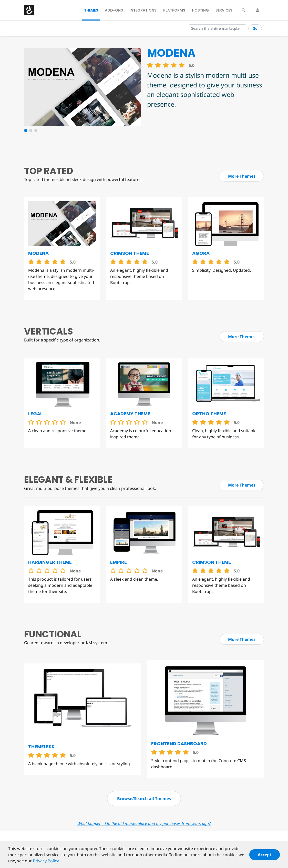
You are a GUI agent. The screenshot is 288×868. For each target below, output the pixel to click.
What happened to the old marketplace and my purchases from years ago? (144, 823)
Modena (38, 253)
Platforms (174, 10)
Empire (119, 562)
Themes (91, 10)
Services (224, 10)
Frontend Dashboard (179, 744)
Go (255, 28)
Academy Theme (130, 414)
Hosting (200, 10)
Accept (265, 857)
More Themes (242, 176)
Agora (201, 253)
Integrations (143, 10)
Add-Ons (114, 10)
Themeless (41, 747)
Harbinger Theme (50, 562)
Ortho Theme (209, 414)
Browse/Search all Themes (144, 799)
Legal (35, 414)
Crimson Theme (130, 253)
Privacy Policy (46, 863)
